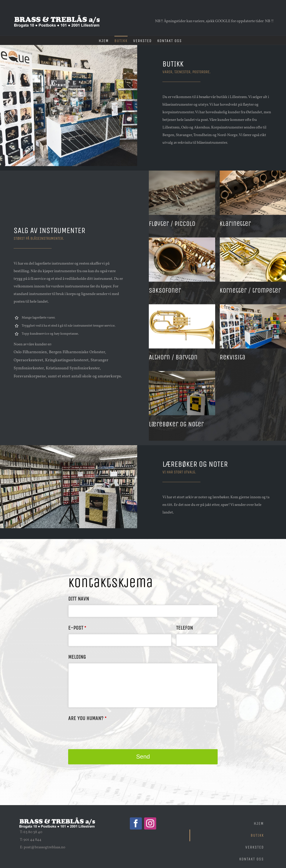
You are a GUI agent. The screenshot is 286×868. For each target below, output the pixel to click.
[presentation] (102, 733)
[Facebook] (136, 823)
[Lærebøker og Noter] (182, 380)
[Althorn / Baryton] (182, 311)
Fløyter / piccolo (172, 224)
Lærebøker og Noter (176, 430)
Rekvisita (235, 361)
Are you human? (87, 718)
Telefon (184, 628)
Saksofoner (165, 292)
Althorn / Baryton (173, 361)
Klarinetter (238, 224)
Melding (77, 657)
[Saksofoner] (182, 243)
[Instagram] (150, 823)
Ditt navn (79, 599)
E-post (77, 628)
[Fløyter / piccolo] (182, 174)
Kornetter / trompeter (253, 292)
